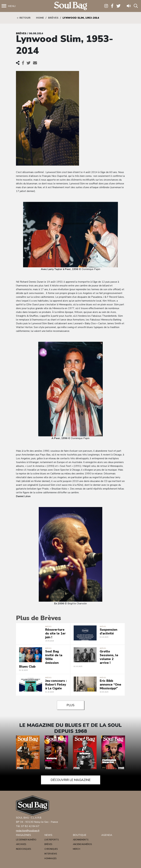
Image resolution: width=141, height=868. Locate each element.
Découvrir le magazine (71, 780)
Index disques (23, 849)
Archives (21, 844)
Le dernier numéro (26, 840)
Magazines (23, 835)
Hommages (50, 859)
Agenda (107, 835)
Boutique (80, 835)
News (48, 835)
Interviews (51, 854)
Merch (77, 849)
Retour (24, 18)
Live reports (52, 840)
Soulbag (70, 6)
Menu (12, 6)
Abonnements (81, 840)
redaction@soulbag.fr (28, 831)
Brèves (53, 18)
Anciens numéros (82, 844)
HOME (40, 18)
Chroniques (51, 849)
